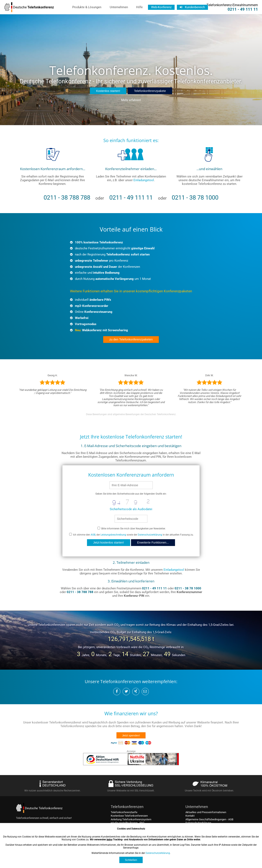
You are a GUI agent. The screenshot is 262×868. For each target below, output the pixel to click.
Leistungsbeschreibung (113, 535)
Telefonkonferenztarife (124, 812)
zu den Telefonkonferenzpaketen (131, 339)
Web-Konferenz (161, 7)
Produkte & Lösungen (87, 7)
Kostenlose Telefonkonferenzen (129, 816)
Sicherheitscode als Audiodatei (131, 509)
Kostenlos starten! (108, 91)
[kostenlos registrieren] (53, 164)
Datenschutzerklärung (150, 535)
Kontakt (190, 816)
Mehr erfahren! (131, 100)
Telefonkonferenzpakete (150, 91)
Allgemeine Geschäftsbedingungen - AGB (209, 819)
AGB (93, 535)
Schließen (131, 860)
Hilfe (139, 7)
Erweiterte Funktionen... (153, 542)
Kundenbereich (192, 7)
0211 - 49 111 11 (243, 9)
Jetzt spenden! (131, 735)
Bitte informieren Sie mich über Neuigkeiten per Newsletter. (132, 529)
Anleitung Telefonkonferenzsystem (131, 819)
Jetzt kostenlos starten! (108, 542)
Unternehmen (119, 7)
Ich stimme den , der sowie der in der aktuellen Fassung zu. (131, 535)
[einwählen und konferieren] (209, 164)
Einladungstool (144, 180)
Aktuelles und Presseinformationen (206, 812)
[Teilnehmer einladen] (131, 164)
